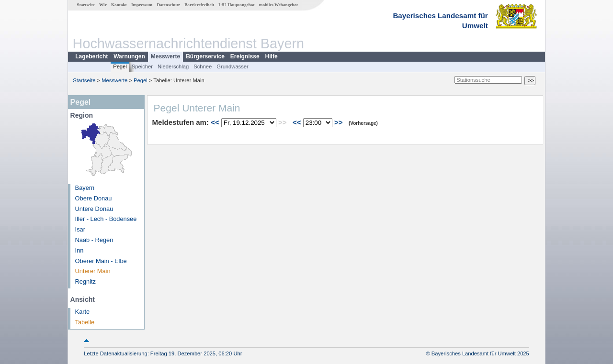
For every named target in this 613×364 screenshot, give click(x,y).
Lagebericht (91, 56)
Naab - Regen (94, 240)
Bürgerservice (205, 56)
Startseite (86, 5)
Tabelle (85, 322)
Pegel (120, 66)
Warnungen (129, 56)
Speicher (142, 66)
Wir (103, 5)
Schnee (203, 66)
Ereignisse (245, 56)
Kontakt (119, 5)
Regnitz (85, 281)
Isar (80, 229)
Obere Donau (94, 198)
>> (339, 122)
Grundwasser (233, 66)
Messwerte (165, 56)
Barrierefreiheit (199, 5)
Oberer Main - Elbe (101, 261)
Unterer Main (93, 271)
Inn (79, 250)
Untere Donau (94, 209)
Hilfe (272, 56)
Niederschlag (173, 66)
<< (215, 122)
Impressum (142, 5)
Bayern (85, 188)
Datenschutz (168, 5)
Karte (83, 312)
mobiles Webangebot (278, 5)
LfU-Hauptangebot (236, 5)
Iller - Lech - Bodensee (106, 219)
